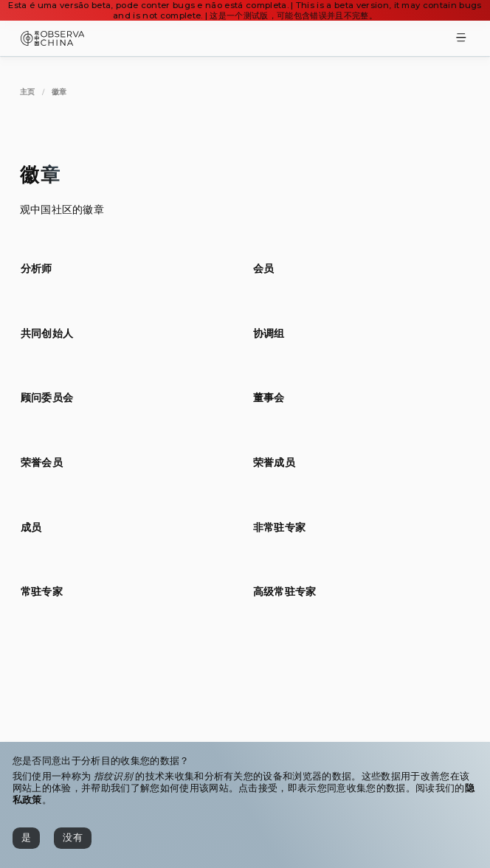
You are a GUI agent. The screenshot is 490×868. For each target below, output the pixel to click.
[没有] (73, 838)
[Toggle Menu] (461, 39)
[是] (26, 838)
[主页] (28, 92)
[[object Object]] (37, 268)
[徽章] (59, 92)
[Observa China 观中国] (53, 42)
